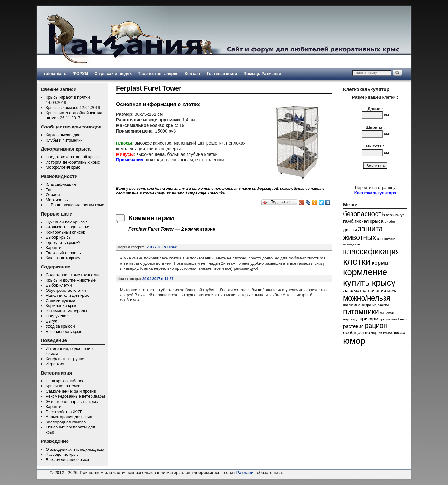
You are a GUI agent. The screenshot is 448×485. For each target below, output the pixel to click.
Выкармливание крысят (68, 460)
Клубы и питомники (64, 140)
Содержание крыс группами (72, 275)
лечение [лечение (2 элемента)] (377, 290)
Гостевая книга (222, 74)
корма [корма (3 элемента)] (380, 263)
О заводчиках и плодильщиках (75, 449)
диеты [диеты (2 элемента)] (350, 229)
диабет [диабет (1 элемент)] (390, 222)
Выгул (51, 321)
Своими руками (61, 301)
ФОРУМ (80, 74)
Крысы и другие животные (71, 280)
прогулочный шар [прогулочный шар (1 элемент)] (393, 319)
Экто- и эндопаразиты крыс (72, 401)
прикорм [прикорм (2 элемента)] (369, 319)
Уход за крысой (60, 326)
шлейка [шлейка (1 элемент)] (399, 333)
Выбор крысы (59, 237)
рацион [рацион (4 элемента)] (376, 326)
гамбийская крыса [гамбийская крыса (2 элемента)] (363, 221)
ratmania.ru (55, 74)
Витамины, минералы (66, 311)
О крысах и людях (113, 74)
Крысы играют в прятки (68, 97)
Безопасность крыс (64, 331)
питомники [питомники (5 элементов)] (361, 312)
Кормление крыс (61, 306)
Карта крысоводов (63, 135)
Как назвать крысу (63, 258)
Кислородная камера (66, 422)
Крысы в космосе (62, 107)
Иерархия (55, 364)
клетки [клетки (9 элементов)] (357, 261)
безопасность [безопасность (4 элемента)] (364, 214)
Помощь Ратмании (262, 74)
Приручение (57, 316)
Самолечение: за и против (71, 391)
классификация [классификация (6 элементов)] (372, 251)
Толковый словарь (63, 253)
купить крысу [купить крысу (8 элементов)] (369, 283)
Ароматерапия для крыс (69, 417)
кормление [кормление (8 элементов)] (365, 272)
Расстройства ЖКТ (64, 412)
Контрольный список (65, 232)
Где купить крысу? (63, 242)
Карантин (55, 247)
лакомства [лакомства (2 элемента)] (355, 290)
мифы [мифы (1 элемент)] (392, 291)
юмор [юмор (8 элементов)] (354, 341)
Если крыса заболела (66, 381)
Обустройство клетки (66, 290)
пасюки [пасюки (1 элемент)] (383, 305)
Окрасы (53, 195)
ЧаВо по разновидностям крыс (75, 205)
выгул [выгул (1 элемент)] (400, 215)
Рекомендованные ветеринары (75, 396)
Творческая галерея (158, 74)
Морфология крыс (63, 167)
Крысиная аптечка (63, 386)
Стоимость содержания (68, 227)
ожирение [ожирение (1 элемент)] (369, 305)
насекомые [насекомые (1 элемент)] (352, 305)
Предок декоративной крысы (73, 157)
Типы (51, 190)
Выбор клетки (59, 285)
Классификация (61, 184)
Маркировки (57, 200)
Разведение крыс (62, 454)
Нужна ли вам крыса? (66, 222)
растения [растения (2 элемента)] (353, 326)
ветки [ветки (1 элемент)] (390, 215)
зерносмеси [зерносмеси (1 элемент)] (386, 239)
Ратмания (246, 473)
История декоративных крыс (73, 162)
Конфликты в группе (65, 359)
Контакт (193, 74)
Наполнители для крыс (68, 295)
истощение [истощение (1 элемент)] (352, 244)
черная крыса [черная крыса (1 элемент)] (382, 333)
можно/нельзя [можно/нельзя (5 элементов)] (367, 298)
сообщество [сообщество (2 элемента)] (357, 332)
